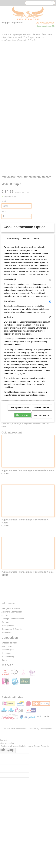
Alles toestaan (23, 458)
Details (27, 282)
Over (37, 282)
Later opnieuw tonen (19, 451)
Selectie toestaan (42, 451)
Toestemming (12, 282)
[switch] (50, 323)
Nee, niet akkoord (42, 458)
